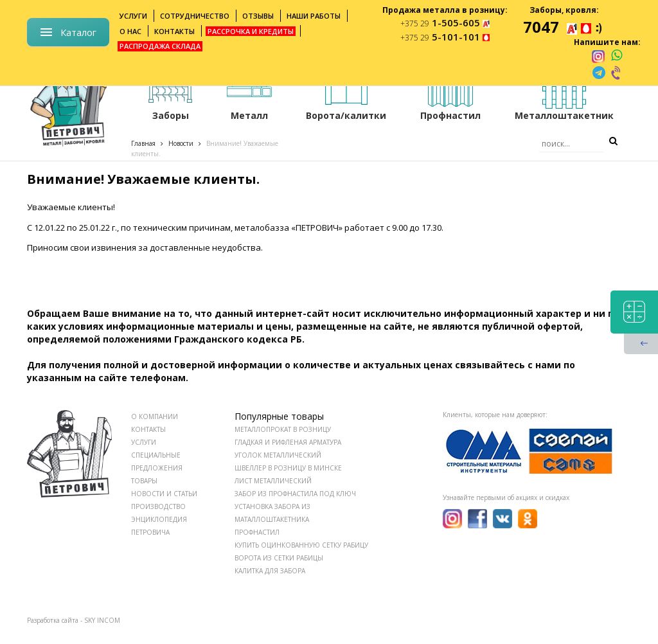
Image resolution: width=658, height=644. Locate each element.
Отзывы (258, 16)
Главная (143, 143)
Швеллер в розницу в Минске (288, 468)
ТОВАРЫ (144, 481)
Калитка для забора (270, 571)
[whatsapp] (617, 56)
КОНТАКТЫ (148, 429)
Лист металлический (273, 481)
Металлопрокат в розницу (283, 429)
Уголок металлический (278, 455)
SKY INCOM (102, 620)
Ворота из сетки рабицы (279, 558)
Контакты (174, 31)
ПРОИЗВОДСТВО (158, 506)
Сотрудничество (195, 16)
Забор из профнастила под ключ (295, 494)
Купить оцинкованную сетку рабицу (301, 545)
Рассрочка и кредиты (251, 31)
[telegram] (599, 73)
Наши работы (314, 16)
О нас (130, 31)
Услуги (133, 16)
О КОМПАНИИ (155, 416)
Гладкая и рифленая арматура (288, 442)
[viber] (617, 73)
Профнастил (257, 532)
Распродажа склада (160, 46)
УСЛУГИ (144, 442)
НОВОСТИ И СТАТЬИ (164, 494)
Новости (181, 143)
